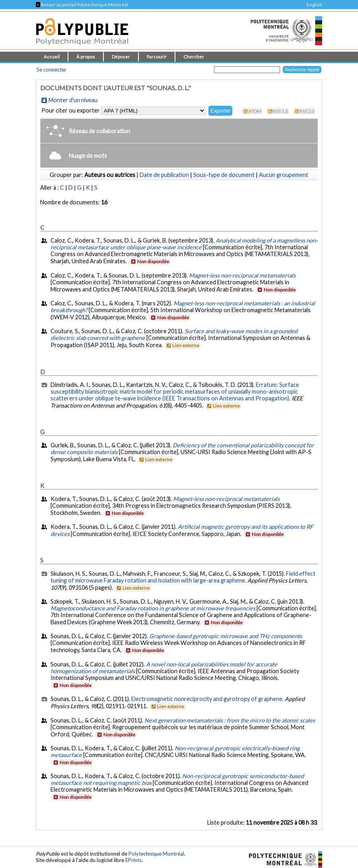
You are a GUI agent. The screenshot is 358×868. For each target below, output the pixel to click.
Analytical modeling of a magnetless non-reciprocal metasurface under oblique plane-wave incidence (184, 244)
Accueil (52, 57)
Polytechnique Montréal (156, 854)
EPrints (133, 860)
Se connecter (52, 70)
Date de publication (164, 175)
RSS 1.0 (281, 111)
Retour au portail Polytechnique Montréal (82, 5)
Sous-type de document (224, 175)
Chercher (194, 57)
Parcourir (157, 57)
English (314, 5)
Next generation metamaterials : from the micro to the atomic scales (230, 720)
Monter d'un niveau (73, 100)
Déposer (121, 57)
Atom (255, 111)
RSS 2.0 (307, 111)
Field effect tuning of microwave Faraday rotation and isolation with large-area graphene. (183, 577)
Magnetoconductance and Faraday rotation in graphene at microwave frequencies (153, 608)
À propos (86, 57)
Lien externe (182, 345)
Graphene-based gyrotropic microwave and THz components (226, 636)
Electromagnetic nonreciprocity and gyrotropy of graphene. (207, 699)
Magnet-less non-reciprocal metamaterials (242, 275)
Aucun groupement (284, 175)
